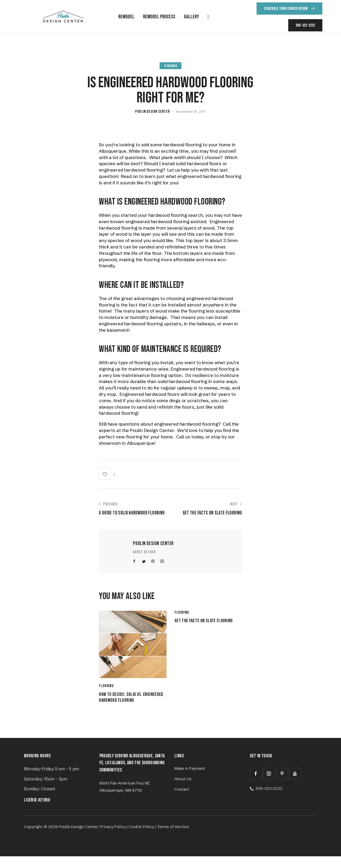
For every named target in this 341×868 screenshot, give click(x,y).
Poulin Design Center (153, 544)
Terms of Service (173, 838)
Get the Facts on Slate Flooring (201, 626)
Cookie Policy (141, 838)
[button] (107, 474)
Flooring (171, 66)
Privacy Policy (113, 838)
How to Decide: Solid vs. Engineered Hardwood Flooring (126, 704)
